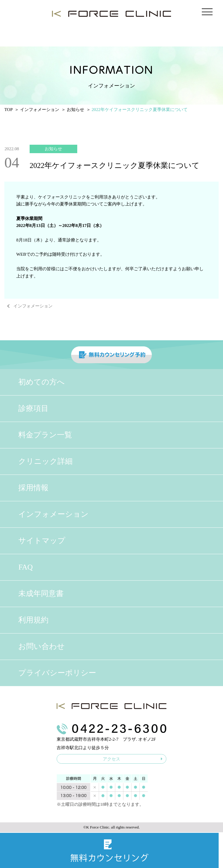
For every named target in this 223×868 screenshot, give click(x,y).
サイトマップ (42, 541)
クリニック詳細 (45, 461)
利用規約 (33, 620)
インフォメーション (33, 306)
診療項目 (33, 408)
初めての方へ (42, 382)
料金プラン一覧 (45, 435)
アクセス (133, 759)
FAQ (25, 567)
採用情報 (33, 488)
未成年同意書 (41, 594)
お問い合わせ (42, 646)
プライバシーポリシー (57, 673)
